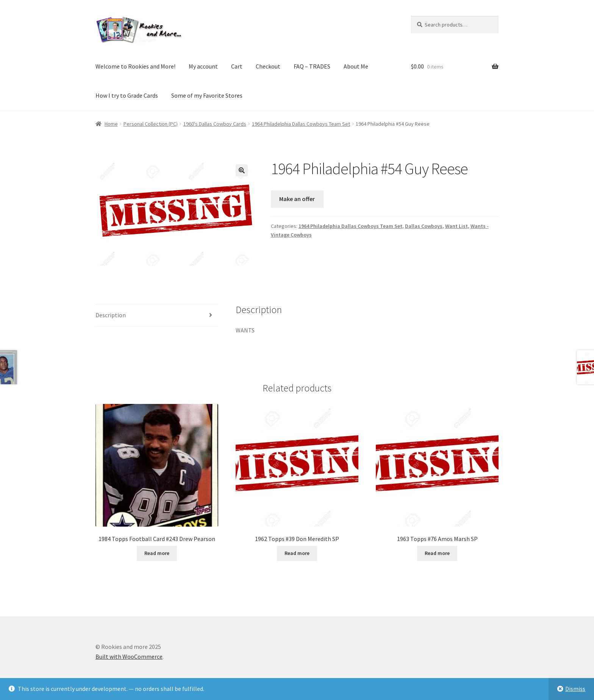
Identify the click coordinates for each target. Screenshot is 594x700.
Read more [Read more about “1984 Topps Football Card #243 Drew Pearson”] (157, 553)
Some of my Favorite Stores (207, 95)
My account (203, 66)
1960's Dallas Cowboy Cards (215, 124)
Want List (456, 226)
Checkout (268, 66)
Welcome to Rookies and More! (135, 66)
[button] (242, 170)
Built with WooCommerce (129, 656)
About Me (356, 66)
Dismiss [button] (575, 689)
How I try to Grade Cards (127, 95)
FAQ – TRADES (312, 66)
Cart (237, 66)
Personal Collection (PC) (151, 124)
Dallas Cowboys (424, 226)
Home (111, 124)
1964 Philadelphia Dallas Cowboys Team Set (301, 124)
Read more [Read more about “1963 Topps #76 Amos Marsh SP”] (437, 553)
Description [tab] (111, 315)
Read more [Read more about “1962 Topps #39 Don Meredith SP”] (297, 553)
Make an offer (297, 199)
